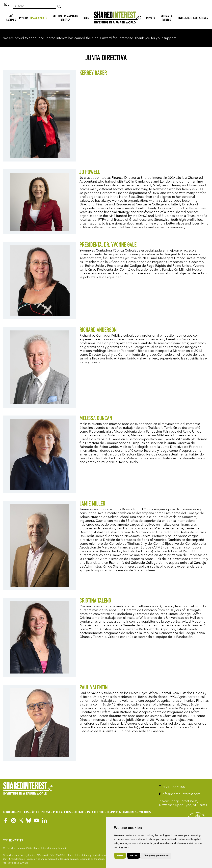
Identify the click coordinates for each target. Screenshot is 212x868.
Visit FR (8, 841)
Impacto (151, 18)
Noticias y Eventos (166, 18)
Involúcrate (185, 18)
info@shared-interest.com (180, 794)
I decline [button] (134, 856)
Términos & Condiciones (122, 812)
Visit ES (19, 841)
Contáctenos (201, 18)
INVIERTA (24, 18)
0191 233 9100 (172, 787)
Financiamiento (39, 18)
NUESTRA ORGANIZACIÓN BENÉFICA (65, 18)
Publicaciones (62, 812)
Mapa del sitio (96, 812)
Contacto (9, 812)
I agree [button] (120, 856)
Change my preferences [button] (156, 856)
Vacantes (145, 812)
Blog (86, 18)
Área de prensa (41, 812)
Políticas (23, 812)
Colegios (79, 812)
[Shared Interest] (118, 18)
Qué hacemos (11, 18)
